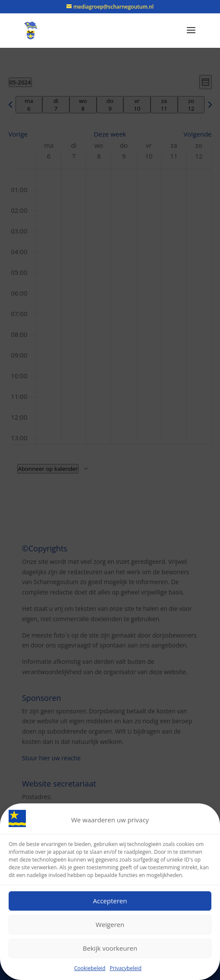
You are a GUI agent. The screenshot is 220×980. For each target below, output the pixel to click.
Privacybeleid (126, 969)
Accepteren (110, 902)
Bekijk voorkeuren (110, 949)
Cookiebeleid (90, 969)
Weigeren (110, 926)
